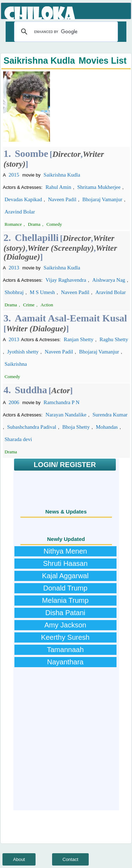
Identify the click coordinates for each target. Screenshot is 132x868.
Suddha (31, 390)
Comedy (54, 224)
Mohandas (107, 427)
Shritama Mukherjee (99, 187)
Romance (13, 224)
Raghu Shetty (114, 339)
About (19, 859)
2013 (14, 268)
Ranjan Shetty (79, 339)
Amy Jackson (65, 625)
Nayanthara (65, 662)
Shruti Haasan (65, 563)
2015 (14, 175)
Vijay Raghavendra (66, 280)
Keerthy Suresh (65, 637)
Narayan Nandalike (66, 415)
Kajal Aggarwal (65, 576)
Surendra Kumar (110, 415)
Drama (34, 224)
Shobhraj (14, 292)
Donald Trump (65, 588)
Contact (71, 859)
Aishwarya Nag (109, 280)
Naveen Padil (62, 199)
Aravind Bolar (20, 212)
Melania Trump (65, 600)
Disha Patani (65, 613)
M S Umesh (42, 292)
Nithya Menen (65, 551)
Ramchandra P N (62, 402)
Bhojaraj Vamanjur (102, 199)
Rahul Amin (58, 187)
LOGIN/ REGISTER (65, 465)
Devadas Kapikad (23, 199)
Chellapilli (37, 238)
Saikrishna (16, 364)
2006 (14, 402)
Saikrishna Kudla (62, 175)
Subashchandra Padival (32, 427)
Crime (29, 305)
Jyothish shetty (23, 352)
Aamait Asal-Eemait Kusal (71, 318)
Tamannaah (65, 650)
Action (47, 305)
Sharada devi (18, 439)
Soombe (32, 154)
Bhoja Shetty (76, 427)
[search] (65, 32)
